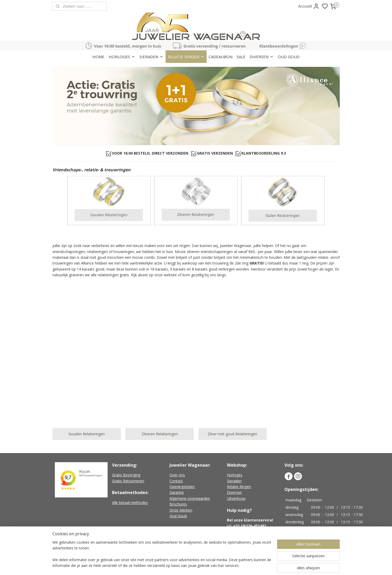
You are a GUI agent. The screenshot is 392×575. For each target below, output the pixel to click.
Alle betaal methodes (130, 503)
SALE (241, 57)
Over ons (177, 475)
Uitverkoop (236, 498)
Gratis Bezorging (126, 475)
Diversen (234, 492)
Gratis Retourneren (128, 481)
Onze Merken (181, 510)
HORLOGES (122, 57)
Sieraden (234, 481)
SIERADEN (151, 57)
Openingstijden (182, 487)
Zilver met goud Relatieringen (232, 434)
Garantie (177, 492)
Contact (176, 481)
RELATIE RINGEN (186, 57)
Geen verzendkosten (189, 544)
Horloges (235, 475)
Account (309, 6)
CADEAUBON (221, 57)
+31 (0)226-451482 (250, 526)
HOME (98, 57)
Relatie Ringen (239, 487)
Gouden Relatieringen (87, 434)
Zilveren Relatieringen (159, 434)
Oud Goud (178, 516)
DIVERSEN (262, 57)
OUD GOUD (289, 57)
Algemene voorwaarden (190, 498)
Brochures (178, 504)
